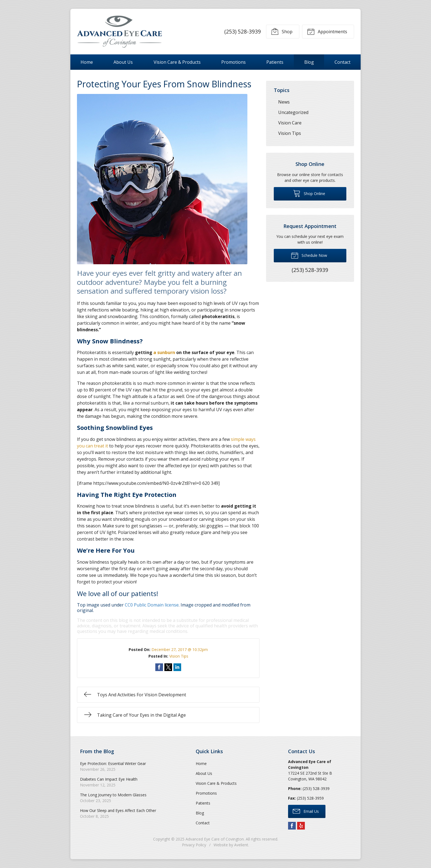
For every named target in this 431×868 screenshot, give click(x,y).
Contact (342, 62)
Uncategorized (293, 112)
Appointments (327, 31)
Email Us (306, 811)
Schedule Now (309, 255)
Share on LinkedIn (177, 667)
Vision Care (290, 123)
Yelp (301, 826)
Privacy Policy (194, 845)
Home (87, 62)
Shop (282, 31)
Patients (275, 62)
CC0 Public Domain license (152, 605)
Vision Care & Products (177, 62)
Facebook (292, 826)
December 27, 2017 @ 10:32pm (180, 649)
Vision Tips (179, 656)
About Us (123, 62)
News (284, 102)
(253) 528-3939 (243, 31)
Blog (309, 62)
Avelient (241, 845)
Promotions (234, 62)
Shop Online (309, 193)
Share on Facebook (159, 667)
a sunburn (164, 352)
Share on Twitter (168, 667)
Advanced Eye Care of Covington (215, 839)
